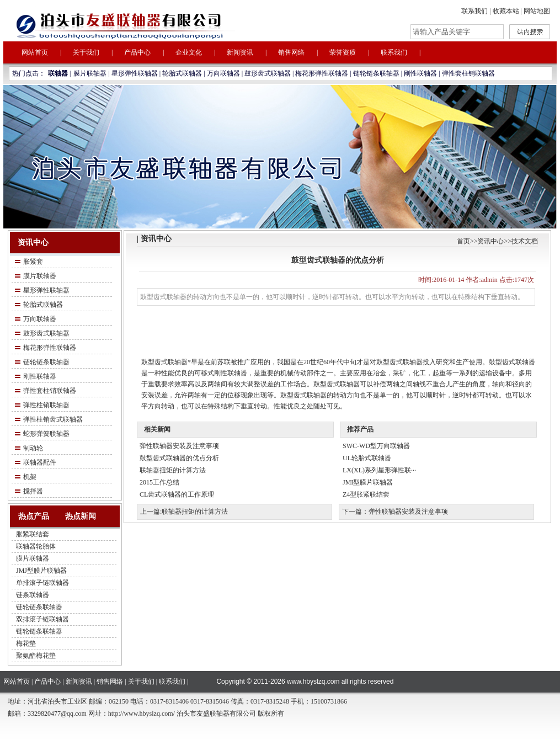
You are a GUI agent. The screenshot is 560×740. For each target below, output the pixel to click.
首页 (463, 241)
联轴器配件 (40, 462)
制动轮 (33, 448)
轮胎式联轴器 (182, 73)
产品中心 (137, 52)
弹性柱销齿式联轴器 (53, 419)
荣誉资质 (343, 52)
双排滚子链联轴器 (42, 619)
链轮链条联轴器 (376, 73)
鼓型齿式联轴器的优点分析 (179, 458)
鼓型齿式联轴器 (164, 362)
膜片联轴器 (90, 73)
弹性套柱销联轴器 (468, 73)
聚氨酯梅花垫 (36, 656)
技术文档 (525, 241)
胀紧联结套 (33, 534)
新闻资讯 (240, 52)
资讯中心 (490, 241)
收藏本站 (506, 11)
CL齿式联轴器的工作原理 (177, 494)
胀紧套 (33, 262)
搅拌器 (33, 491)
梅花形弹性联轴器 (322, 73)
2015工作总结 (159, 482)
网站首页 (35, 52)
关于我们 (86, 52)
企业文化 (189, 52)
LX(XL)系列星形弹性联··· (379, 470)
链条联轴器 (33, 595)
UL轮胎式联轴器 (367, 458)
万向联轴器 (223, 73)
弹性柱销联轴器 (46, 405)
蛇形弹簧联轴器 (46, 434)
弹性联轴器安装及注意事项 (179, 446)
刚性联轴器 (420, 73)
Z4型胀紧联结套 (366, 494)
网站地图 (537, 11)
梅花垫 (26, 643)
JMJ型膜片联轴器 (41, 571)
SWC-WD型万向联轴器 (376, 446)
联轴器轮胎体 (36, 546)
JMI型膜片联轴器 (368, 482)
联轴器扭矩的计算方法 (173, 470)
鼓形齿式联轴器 (268, 73)
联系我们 (474, 11)
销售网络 (291, 52)
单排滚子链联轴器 (42, 583)
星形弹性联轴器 (135, 73)
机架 (30, 477)
